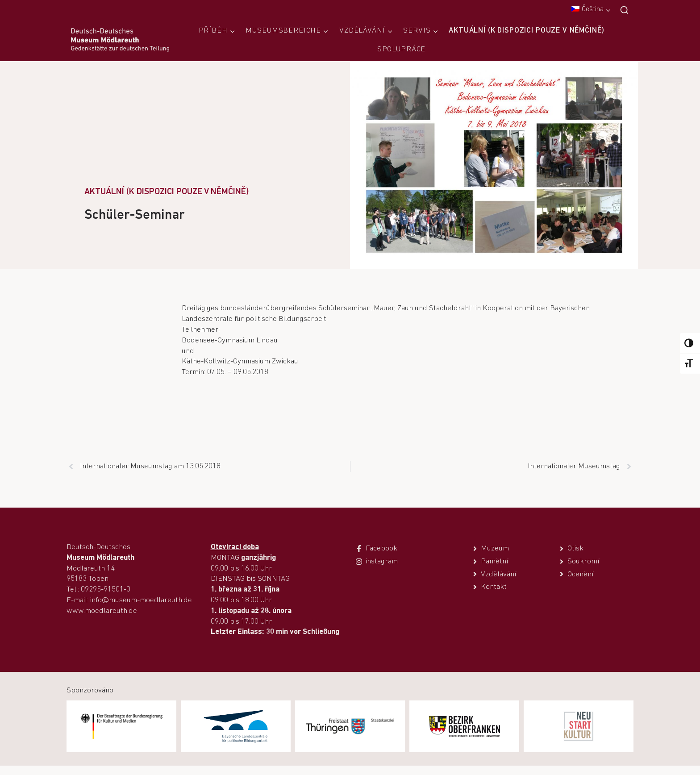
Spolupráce (402, 49)
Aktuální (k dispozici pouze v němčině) (526, 31)
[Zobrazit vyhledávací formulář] (624, 10)
